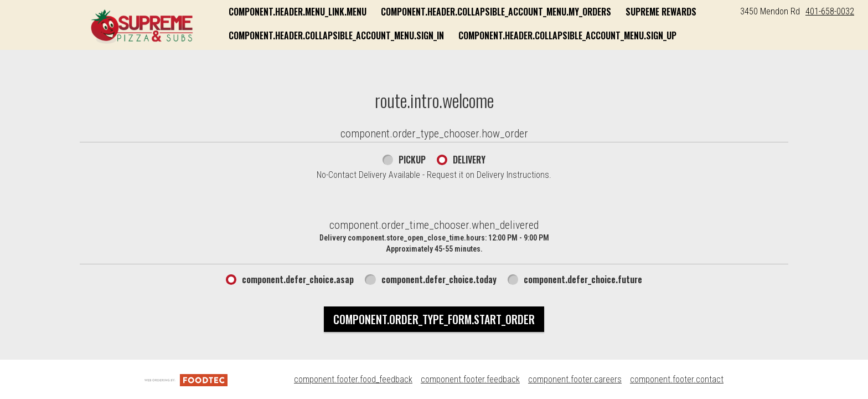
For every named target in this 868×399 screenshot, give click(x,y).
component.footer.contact (677, 379)
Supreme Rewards (661, 12)
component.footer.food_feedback (353, 379)
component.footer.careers (575, 379)
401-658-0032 (830, 11)
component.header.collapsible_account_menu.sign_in (336, 35)
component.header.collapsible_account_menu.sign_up (567, 35)
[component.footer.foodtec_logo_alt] (186, 379)
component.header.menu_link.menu (298, 12)
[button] (142, 26)
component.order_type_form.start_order (434, 319)
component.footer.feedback (470, 379)
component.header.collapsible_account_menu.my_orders (496, 12)
